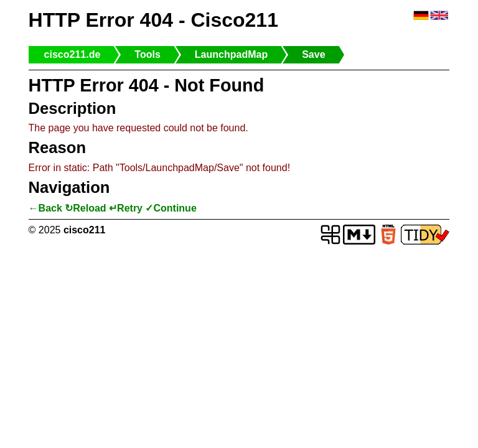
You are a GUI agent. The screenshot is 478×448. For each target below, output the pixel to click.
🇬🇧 (439, 16)
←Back (45, 208)
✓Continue (171, 208)
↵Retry (126, 208)
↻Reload (85, 208)
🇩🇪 (421, 16)
